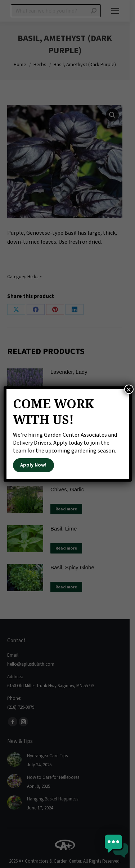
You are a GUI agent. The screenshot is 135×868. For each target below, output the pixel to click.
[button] (116, 848)
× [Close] (129, 389)
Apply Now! (33, 465)
